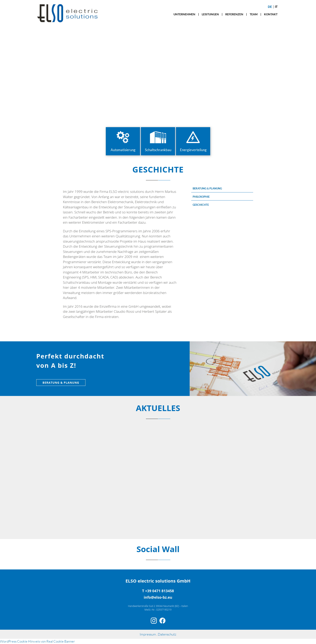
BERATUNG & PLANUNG (207, 188)
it (276, 7)
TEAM (254, 14)
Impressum (148, 634)
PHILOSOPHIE (201, 197)
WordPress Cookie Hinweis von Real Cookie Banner (37, 641)
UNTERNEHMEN (184, 14)
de (270, 7)
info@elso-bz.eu (158, 597)
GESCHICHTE (201, 205)
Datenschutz (167, 634)
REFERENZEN (234, 14)
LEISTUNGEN (210, 14)
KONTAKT (271, 14)
